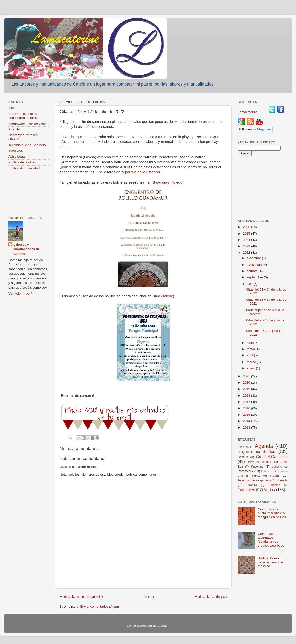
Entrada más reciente (81, 596)
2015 (247, 415)
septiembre (255, 277)
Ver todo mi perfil (21, 294)
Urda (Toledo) (163, 296)
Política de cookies (22, 162)
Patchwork (245, 471)
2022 (247, 252)
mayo (251, 349)
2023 (247, 246)
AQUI (124, 167)
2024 (247, 240)
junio (251, 343)
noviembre (255, 265)
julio (250, 284)
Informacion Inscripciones (27, 124)
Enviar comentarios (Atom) (100, 606)
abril (250, 355)
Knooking (257, 467)
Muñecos (277, 467)
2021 (247, 376)
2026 (247, 227)
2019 (247, 389)
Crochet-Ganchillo (272, 457)
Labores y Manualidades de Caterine (27, 249)
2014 (247, 421)
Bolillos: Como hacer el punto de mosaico (270, 562)
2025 (247, 234)
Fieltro (250, 462)
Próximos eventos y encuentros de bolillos (24, 116)
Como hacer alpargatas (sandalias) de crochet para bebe (271, 540)
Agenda (14, 129)
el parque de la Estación (141, 172)
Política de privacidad (24, 168)
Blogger (163, 626)
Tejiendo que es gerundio (255, 480)
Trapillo (252, 485)
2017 (247, 402)
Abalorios (243, 447)
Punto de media (265, 476)
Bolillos (269, 451)
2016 (247, 408)
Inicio (149, 596)
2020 (247, 383)
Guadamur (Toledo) (168, 182)
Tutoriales (16, 151)
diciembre (254, 258)
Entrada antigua (211, 596)
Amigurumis (246, 452)
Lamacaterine (248, 112)
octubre (253, 271)
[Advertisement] (29, 194)
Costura (243, 457)
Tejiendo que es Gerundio (27, 145)
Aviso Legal (17, 156)
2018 (247, 395)
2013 (247, 428)
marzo (252, 362)
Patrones (266, 471)
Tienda (283, 480)
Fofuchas (266, 462)
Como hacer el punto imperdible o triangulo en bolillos (272, 513)
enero (251, 368)
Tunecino (274, 485)
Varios (269, 490)
